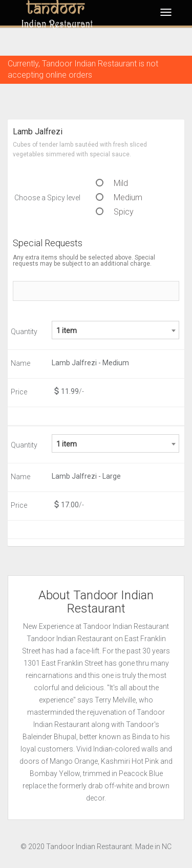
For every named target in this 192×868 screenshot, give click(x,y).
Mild (112, 183)
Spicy (115, 212)
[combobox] (115, 330)
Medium (119, 197)
